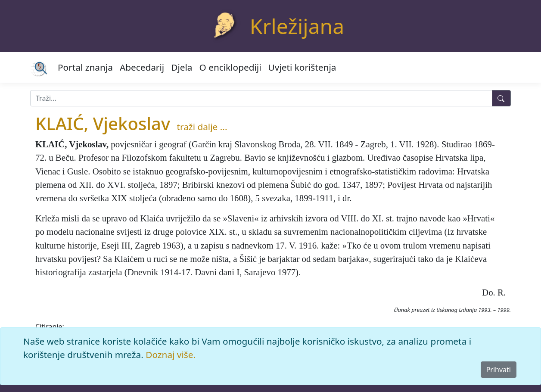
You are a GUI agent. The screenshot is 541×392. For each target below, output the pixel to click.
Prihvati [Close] (499, 370)
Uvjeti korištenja (302, 67)
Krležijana (297, 26)
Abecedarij (142, 67)
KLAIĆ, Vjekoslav (103, 123)
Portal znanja (85, 67)
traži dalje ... (202, 127)
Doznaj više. (171, 355)
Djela (182, 67)
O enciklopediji (230, 67)
